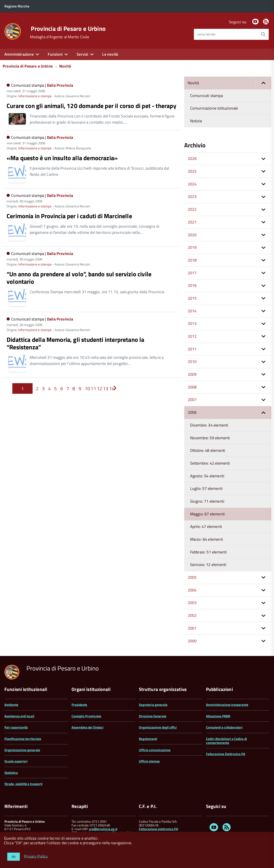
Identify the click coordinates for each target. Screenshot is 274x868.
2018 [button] (192, 260)
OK (14, 857)
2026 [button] (192, 158)
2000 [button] (192, 641)
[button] (263, 83)
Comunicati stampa (207, 96)
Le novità (110, 54)
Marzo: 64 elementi (207, 539)
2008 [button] (192, 387)
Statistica (11, 773)
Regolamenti (148, 739)
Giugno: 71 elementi (207, 501)
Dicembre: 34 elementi (209, 425)
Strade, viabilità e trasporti (23, 784)
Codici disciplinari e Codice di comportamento (226, 741)
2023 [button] (192, 197)
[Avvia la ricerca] (263, 34)
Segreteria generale (153, 705)
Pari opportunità (16, 727)
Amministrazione (19, 54)
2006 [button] (192, 412)
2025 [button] (192, 171)
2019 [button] (192, 247)
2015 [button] (192, 298)
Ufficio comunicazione (155, 750)
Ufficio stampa (149, 761)
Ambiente (11, 705)
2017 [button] (192, 273)
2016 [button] (192, 285)
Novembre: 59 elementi (210, 438)
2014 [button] (192, 311)
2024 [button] (192, 184)
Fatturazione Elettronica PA (226, 754)
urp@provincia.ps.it (103, 829)
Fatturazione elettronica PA (158, 829)
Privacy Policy (36, 856)
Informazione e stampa (35, 96)
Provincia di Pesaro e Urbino (68, 29)
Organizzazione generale (22, 750)
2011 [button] (192, 349)
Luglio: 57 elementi (206, 488)
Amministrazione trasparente (227, 705)
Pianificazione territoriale (23, 739)
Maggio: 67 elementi (207, 514)
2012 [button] (192, 336)
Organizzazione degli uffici (158, 727)
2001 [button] (192, 628)
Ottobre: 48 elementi (208, 450)
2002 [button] (192, 615)
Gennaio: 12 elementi (208, 565)
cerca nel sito (206, 34)
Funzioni (55, 54)
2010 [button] (192, 362)
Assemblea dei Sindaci (87, 727)
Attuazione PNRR (218, 716)
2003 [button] (192, 603)
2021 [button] (192, 222)
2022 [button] (192, 209)
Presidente (79, 705)
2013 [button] (192, 323)
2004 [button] (192, 590)
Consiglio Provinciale (86, 716)
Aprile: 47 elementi (206, 526)
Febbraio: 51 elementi (209, 552)
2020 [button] (192, 235)
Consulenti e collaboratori (224, 727)
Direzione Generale (153, 716)
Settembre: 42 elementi (210, 463)
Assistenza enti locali (19, 716)
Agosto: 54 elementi (207, 476)
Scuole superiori (16, 761)
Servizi (82, 54)
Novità (65, 66)
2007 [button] (192, 400)
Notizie (196, 121)
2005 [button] (192, 577)
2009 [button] (192, 374)
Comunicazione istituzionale (214, 108)
